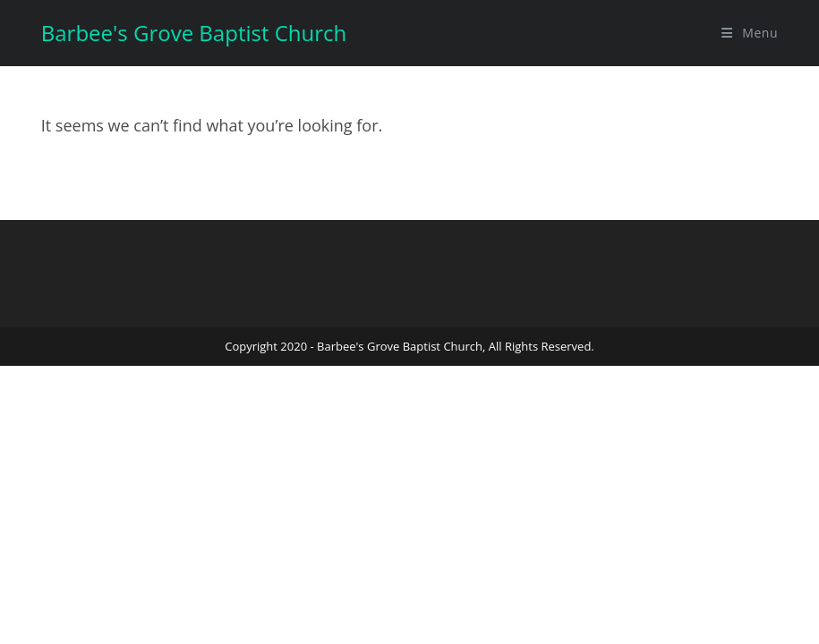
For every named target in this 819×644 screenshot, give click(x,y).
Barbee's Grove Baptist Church (194, 33)
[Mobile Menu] (750, 33)
